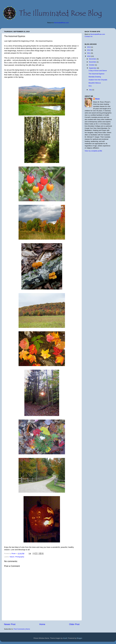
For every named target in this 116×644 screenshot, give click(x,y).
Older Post (74, 624)
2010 (89, 56)
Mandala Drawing (95, 77)
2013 (89, 47)
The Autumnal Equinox (97, 74)
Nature (12, 557)
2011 (89, 53)
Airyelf (65, 638)
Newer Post (10, 624)
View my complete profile (93, 151)
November (93, 62)
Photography (20, 557)
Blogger (79, 638)
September (93, 68)
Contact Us (89, 36)
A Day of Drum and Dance (98, 71)
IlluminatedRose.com (61, 23)
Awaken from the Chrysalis (98, 80)
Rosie (97, 99)
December (93, 59)
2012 (89, 50)
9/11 (90, 86)
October (92, 65)
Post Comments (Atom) (22, 629)
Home (42, 624)
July (91, 90)
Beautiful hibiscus (95, 83)
